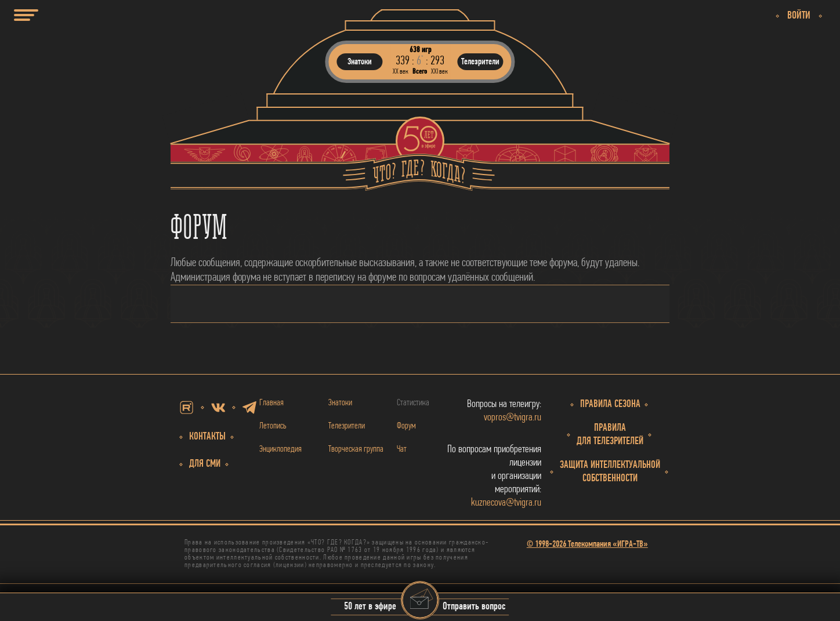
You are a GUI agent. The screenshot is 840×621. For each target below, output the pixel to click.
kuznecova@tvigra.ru (506, 503)
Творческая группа (356, 449)
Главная (271, 403)
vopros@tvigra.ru (513, 418)
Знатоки (340, 403)
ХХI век (439, 72)
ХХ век (401, 72)
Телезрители (347, 426)
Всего (420, 72)
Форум (406, 426)
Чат (402, 449)
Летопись (273, 426)
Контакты (207, 437)
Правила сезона (610, 404)
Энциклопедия (280, 449)
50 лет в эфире (370, 607)
